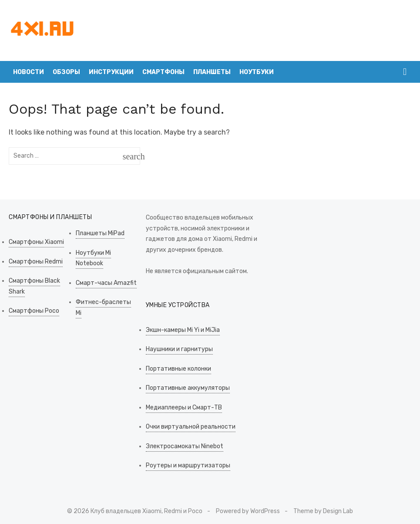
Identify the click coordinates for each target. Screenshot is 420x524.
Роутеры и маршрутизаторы (188, 465)
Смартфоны (163, 72)
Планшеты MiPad (100, 233)
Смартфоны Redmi (36, 262)
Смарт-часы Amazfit (106, 283)
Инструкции (111, 72)
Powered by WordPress (248, 511)
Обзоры (66, 72)
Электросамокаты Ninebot (185, 446)
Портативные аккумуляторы (188, 388)
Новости (29, 72)
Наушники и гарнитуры (179, 349)
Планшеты (212, 72)
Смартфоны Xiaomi (36, 242)
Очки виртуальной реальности (191, 427)
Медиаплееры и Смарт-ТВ (184, 407)
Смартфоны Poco (34, 311)
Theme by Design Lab (323, 511)
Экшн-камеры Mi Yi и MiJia (183, 330)
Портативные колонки (178, 369)
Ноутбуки (257, 72)
